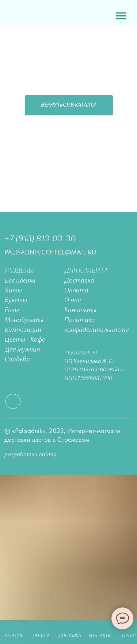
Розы (12, 310)
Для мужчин (22, 350)
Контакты (80, 310)
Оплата (76, 291)
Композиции (23, 330)
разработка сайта (31, 455)
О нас (73, 301)
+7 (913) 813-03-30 (40, 239)
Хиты (13, 291)
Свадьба (17, 360)
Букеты (16, 301)
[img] (21, 13)
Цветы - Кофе (25, 340)
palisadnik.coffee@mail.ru (50, 252)
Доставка (79, 281)
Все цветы (20, 281)
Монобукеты (24, 320)
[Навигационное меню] (121, 16)
